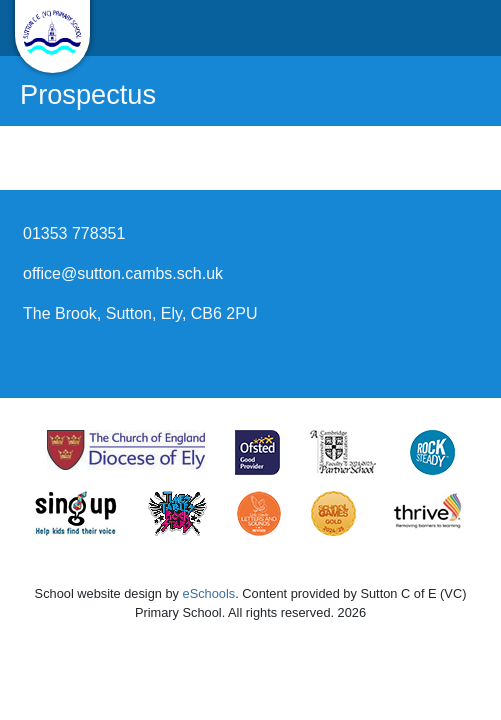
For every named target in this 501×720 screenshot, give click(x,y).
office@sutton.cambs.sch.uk (123, 273)
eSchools (209, 593)
